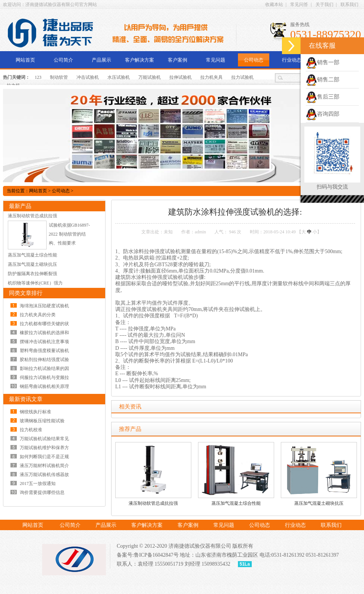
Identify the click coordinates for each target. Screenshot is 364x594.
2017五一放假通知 (38, 483)
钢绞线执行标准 (35, 412)
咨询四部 (323, 114)
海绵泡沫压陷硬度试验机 (44, 306)
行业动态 (292, 60)
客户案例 (178, 60)
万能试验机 (150, 77)
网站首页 (25, 60)
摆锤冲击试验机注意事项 (44, 342)
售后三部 (323, 97)
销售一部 (323, 62)
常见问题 (216, 60)
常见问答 (299, 4)
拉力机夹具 (211, 77)
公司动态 (254, 60)
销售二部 (323, 80)
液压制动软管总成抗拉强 (153, 503)
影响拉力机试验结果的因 (44, 368)
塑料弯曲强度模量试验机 (44, 351)
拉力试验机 (242, 77)
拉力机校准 (31, 430)
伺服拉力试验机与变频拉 (44, 377)
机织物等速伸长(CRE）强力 (35, 283)
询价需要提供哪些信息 (42, 492)
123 (38, 77)
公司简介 (63, 60)
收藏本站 (274, 4)
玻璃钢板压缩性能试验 (42, 421)
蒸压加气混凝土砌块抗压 (319, 503)
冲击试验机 (88, 77)
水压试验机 (119, 77)
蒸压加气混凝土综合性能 (236, 503)
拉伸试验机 (181, 77)
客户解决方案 (139, 60)
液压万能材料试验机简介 (44, 466)
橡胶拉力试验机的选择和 (44, 333)
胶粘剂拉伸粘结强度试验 (44, 360)
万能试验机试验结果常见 (44, 439)
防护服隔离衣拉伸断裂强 (32, 274)
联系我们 (349, 4)
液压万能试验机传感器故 (44, 475)
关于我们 (324, 4)
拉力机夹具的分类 (38, 315)
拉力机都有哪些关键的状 (44, 324)
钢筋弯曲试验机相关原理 (44, 386)
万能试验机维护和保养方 (44, 448)
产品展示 (101, 60)
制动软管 (59, 77)
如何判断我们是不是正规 (44, 457)
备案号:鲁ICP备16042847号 (148, 555)
